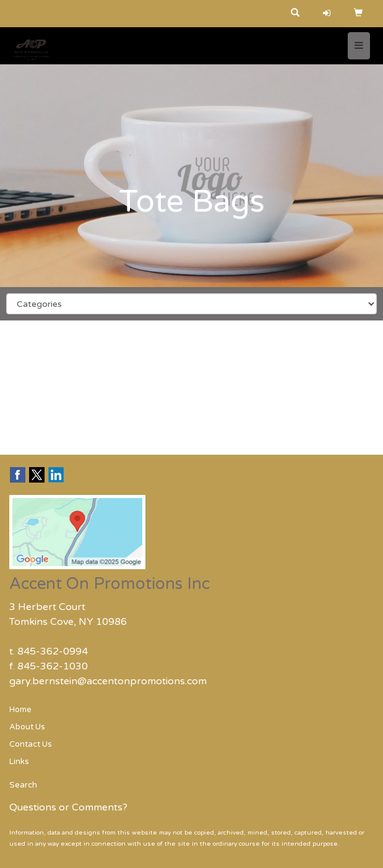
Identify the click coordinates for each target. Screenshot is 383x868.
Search (23, 785)
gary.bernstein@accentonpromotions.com (108, 681)
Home (20, 710)
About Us (27, 727)
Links (19, 762)
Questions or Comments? (68, 807)
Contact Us (31, 744)
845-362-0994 (53, 651)
